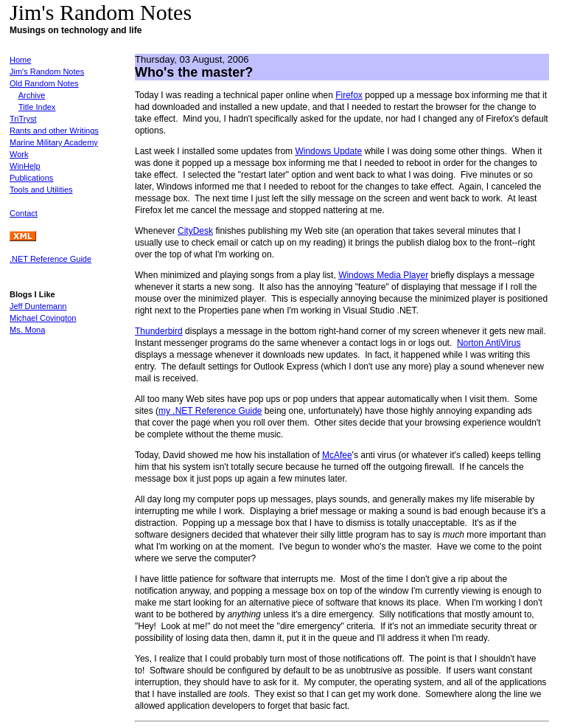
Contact (24, 213)
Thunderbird (159, 331)
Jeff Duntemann (38, 306)
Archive (32, 95)
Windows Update (328, 151)
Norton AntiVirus (489, 343)
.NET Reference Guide (50, 259)
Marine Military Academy (54, 142)
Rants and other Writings (54, 131)
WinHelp (25, 166)
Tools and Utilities (41, 190)
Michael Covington (43, 318)
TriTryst (23, 119)
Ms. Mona (27, 330)
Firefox (349, 95)
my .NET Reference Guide (210, 411)
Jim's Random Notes (47, 72)
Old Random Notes (44, 83)
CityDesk (195, 231)
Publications (31, 178)
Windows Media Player (383, 275)
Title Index (37, 107)
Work (19, 154)
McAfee (337, 455)
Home (20, 60)
